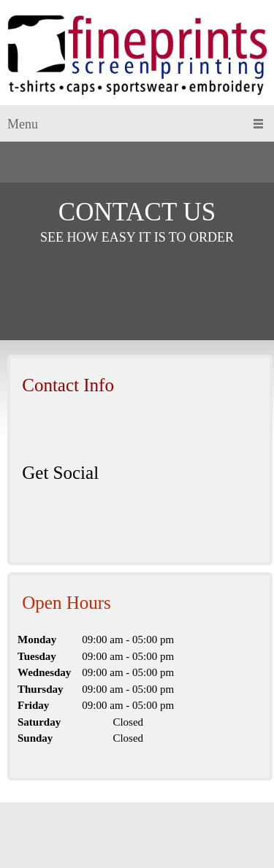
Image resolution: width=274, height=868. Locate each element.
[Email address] (50, 429)
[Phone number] (28, 429)
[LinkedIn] (50, 516)
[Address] (72, 429)
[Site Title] (137, 56)
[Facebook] (28, 516)
